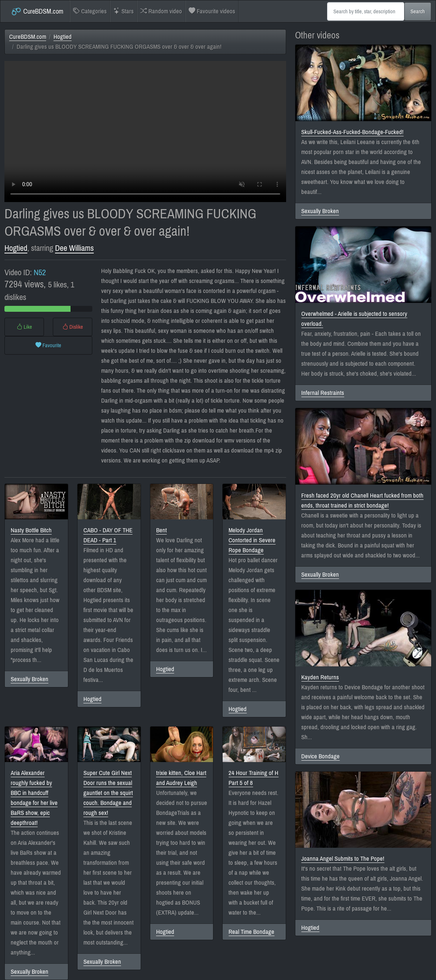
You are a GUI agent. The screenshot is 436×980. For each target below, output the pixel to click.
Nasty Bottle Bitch (31, 530)
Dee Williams (74, 248)
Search (418, 11)
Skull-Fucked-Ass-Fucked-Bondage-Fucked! (352, 132)
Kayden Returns (320, 677)
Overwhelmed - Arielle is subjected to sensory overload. (354, 319)
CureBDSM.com (37, 11)
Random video (161, 11)
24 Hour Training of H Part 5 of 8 (253, 778)
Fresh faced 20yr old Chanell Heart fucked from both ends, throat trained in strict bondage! (362, 501)
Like (24, 327)
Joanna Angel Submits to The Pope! (343, 859)
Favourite (48, 345)
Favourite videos (212, 11)
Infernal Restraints (323, 393)
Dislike (73, 327)
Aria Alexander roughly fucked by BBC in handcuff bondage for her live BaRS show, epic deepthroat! (34, 798)
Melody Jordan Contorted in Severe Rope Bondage (252, 540)
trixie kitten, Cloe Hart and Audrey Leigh (181, 778)
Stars (123, 11)
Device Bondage (320, 756)
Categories (90, 11)
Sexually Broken (30, 679)
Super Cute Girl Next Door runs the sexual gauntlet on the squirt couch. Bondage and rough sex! (108, 793)
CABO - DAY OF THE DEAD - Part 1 (108, 535)
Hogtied (63, 37)
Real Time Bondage (251, 932)
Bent (162, 530)
